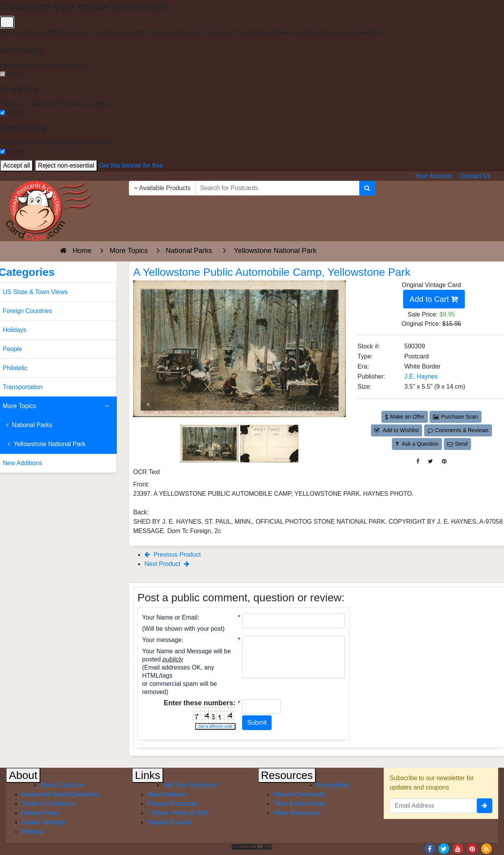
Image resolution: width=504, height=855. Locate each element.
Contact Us (475, 176)
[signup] (485, 806)
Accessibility (333, 785)
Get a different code (215, 726)
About (23, 775)
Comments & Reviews (458, 430)
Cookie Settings (43, 822)
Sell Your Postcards (190, 785)
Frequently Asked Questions (60, 794)
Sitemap (33, 832)
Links (148, 775)
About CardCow (62, 785)
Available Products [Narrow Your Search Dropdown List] (162, 188)
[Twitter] (444, 848)
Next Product (167, 564)
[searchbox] (277, 188)
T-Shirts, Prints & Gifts (178, 813)
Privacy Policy (41, 813)
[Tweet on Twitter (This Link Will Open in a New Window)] (430, 461)
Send (457, 444)
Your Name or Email (170, 617)
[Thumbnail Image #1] (210, 443)
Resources (287, 775)
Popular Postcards (173, 804)
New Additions (167, 794)
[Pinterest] (472, 848)
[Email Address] (433, 806)
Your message (162, 640)
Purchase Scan (456, 417)
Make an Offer (405, 417)
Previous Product (172, 555)
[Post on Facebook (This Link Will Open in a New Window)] (418, 461)
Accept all (16, 165)
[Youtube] (458, 848)
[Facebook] (430, 848)
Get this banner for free (131, 165)
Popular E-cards (170, 822)
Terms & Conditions (48, 804)
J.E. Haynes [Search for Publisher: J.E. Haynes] (421, 376)
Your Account (433, 176)
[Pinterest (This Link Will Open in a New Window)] (444, 461)
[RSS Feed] (486, 848)
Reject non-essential (66, 165)
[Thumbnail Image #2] (269, 443)
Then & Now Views (300, 804)
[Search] (367, 188)
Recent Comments (299, 794)
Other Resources (297, 813)
